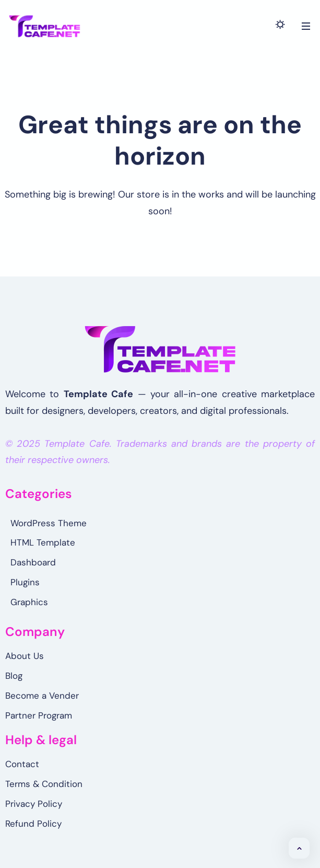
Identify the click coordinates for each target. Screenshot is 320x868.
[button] (299, 848)
